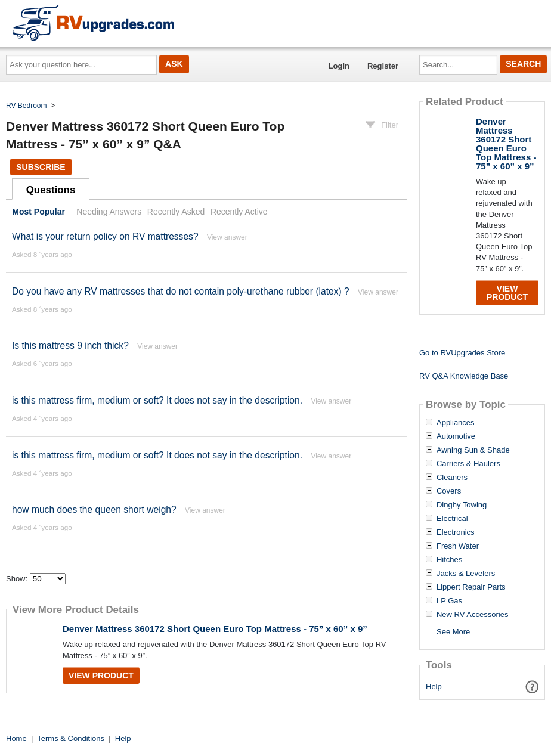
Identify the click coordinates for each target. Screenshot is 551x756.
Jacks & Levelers (466, 574)
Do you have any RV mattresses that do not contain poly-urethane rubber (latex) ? (181, 291)
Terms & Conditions (71, 738)
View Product (101, 676)
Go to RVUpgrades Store (462, 353)
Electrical (452, 519)
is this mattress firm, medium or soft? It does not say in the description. (157, 400)
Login (339, 66)
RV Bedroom (26, 106)
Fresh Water (458, 546)
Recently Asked (176, 212)
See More (453, 632)
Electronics (456, 532)
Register (383, 66)
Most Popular (38, 212)
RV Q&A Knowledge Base (464, 376)
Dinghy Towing (462, 505)
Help (434, 687)
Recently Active (239, 212)
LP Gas (449, 601)
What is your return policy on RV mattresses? (105, 236)
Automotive (456, 436)
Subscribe (41, 167)
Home (16, 738)
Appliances (456, 423)
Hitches (449, 560)
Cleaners (452, 478)
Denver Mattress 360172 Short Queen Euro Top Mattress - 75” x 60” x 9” (215, 629)
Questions (51, 190)
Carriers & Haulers (468, 464)
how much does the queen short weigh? (94, 509)
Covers (449, 491)
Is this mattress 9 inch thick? (70, 346)
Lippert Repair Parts (471, 587)
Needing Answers (109, 212)
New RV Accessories (472, 615)
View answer (227, 237)
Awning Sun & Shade (473, 450)
